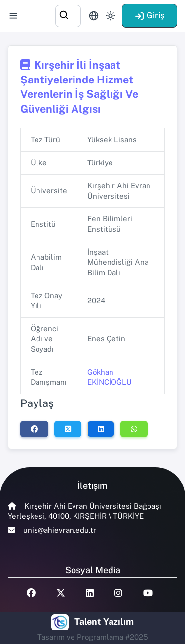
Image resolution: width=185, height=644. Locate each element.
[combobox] (68, 15)
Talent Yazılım (104, 622)
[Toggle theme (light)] (111, 16)
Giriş (149, 15)
